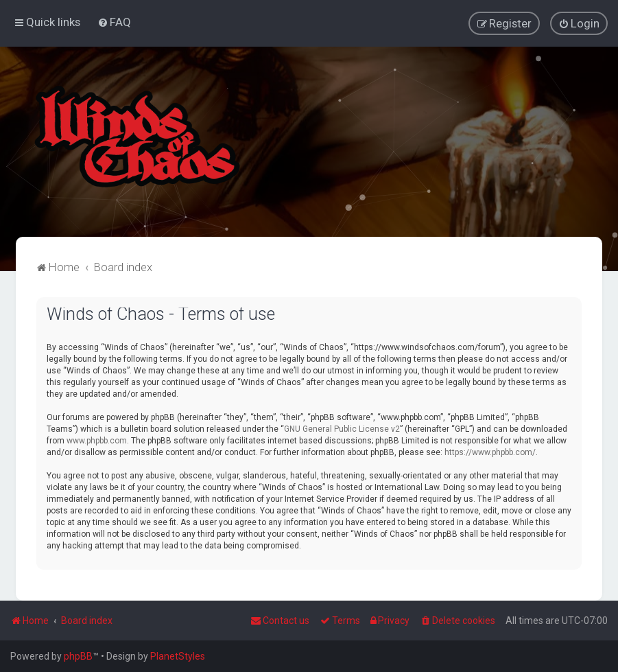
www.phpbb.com (97, 440)
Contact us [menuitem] (280, 621)
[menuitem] (114, 22)
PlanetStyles (178, 656)
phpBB (78, 656)
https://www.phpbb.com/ (490, 452)
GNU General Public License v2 (342, 428)
